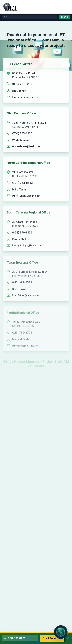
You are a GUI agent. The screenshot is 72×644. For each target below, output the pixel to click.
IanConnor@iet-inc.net (25, 97)
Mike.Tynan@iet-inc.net (26, 196)
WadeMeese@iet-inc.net (27, 146)
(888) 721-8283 (22, 84)
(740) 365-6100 (22, 134)
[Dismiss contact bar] (68, 638)
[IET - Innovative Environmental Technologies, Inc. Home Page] (11, 7)
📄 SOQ (64, 17)
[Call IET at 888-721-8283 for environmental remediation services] (20, 638)
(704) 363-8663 (22, 183)
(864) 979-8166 (22, 234)
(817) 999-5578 (22, 284)
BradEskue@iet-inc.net (26, 297)
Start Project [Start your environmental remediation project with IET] (52, 638)
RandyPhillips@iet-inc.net (27, 247)
